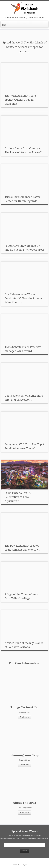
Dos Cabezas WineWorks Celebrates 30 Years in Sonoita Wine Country (23, 298)
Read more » (25, 717)
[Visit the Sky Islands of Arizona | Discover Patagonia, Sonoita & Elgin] (24, 8)
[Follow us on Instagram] (5, 25)
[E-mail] (3, 25)
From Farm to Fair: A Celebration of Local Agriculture (18, 497)
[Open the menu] (45, 24)
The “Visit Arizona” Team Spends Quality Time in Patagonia (20, 100)
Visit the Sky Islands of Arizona (27, 865)
